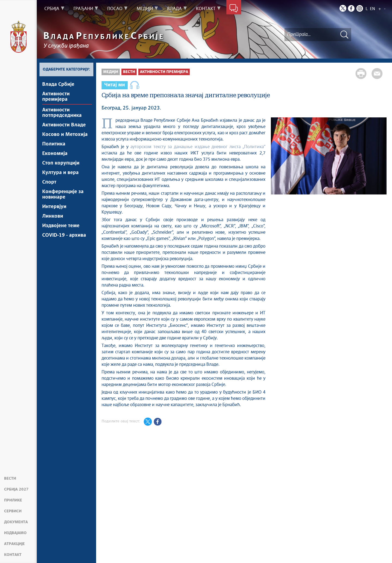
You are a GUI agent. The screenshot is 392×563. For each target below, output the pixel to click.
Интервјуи (54, 207)
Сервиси (13, 511)
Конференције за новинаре (63, 194)
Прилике (13, 500)
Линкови (53, 216)
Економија (55, 154)
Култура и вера (60, 173)
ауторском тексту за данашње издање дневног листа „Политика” (198, 147)
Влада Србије (58, 84)
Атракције (14, 544)
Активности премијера (56, 97)
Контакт (13, 555)
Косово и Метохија (65, 135)
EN (373, 9)
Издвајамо (15, 533)
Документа (16, 522)
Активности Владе (64, 125)
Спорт (49, 182)
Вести (10, 479)
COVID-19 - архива (64, 235)
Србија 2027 (16, 489)
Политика (54, 144)
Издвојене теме (61, 226)
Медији (111, 72)
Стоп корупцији (61, 163)
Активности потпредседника (62, 113)
